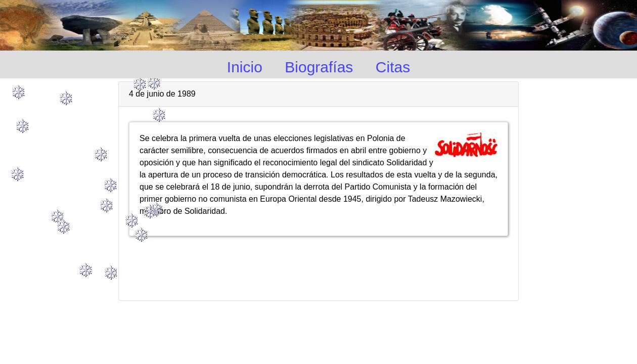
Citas (393, 67)
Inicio (245, 67)
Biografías (319, 67)
